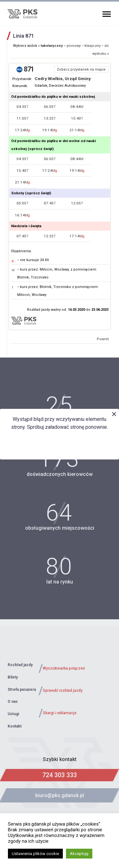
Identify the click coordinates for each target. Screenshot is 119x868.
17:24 (22, 130)
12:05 (77, 203)
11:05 (23, 118)
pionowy (74, 46)
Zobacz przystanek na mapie (81, 69)
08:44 (77, 107)
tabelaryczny (52, 46)
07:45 (50, 203)
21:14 (77, 130)
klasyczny (93, 46)
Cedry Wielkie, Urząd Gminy (63, 79)
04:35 (23, 107)
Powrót (103, 339)
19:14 (50, 130)
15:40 (77, 118)
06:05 (50, 107)
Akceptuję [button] (79, 854)
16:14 (22, 215)
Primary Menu (107, 14)
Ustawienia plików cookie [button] (35, 854)
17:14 (77, 236)
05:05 (23, 203)
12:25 (50, 236)
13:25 (50, 118)
